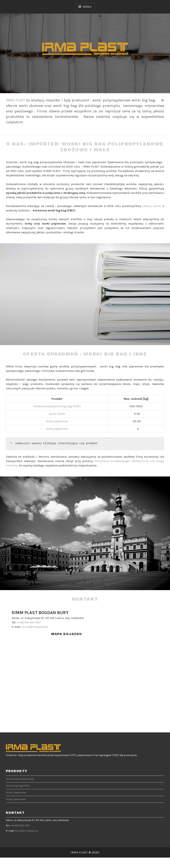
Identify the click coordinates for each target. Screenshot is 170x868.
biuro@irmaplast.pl (35, 627)
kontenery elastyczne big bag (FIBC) (57, 406)
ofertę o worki (152, 206)
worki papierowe (57, 421)
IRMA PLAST (15, 100)
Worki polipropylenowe (20, 779)
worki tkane (57, 414)
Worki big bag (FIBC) (18, 786)
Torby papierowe (16, 799)
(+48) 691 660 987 (29, 622)
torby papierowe (57, 429)
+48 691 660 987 (20, 826)
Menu (87, 7)
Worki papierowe (16, 792)
